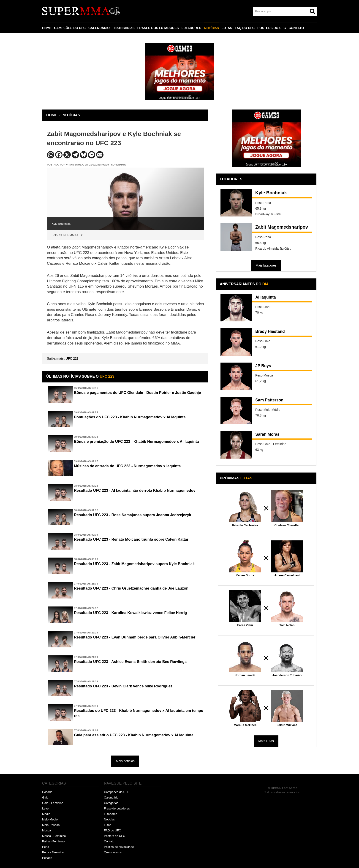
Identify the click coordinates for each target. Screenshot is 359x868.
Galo (45, 797)
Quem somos (113, 852)
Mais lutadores (266, 265)
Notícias (109, 819)
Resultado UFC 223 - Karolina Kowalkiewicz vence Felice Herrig (136, 613)
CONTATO (298, 28)
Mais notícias (125, 761)
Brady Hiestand (272, 332)
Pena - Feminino (53, 852)
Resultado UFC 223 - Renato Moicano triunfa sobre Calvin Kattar (137, 539)
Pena (46, 847)
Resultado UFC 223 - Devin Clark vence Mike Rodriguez (128, 686)
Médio (46, 814)
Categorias (111, 803)
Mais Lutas (266, 741)
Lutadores (111, 814)
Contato (109, 841)
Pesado (47, 858)
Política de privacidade (119, 847)
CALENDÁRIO (99, 28)
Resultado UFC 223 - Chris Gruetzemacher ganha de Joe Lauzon (137, 588)
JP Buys (264, 366)
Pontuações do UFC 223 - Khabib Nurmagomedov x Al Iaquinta (135, 417)
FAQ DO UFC (246, 28)
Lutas (108, 825)
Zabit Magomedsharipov (282, 227)
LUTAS (228, 28)
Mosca (46, 830)
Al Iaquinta (267, 298)
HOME (47, 28)
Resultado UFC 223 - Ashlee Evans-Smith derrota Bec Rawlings (136, 662)
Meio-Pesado (51, 825)
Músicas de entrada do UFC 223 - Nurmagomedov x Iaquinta (133, 466)
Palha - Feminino (53, 841)
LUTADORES (193, 28)
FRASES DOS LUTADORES (159, 28)
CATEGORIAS (125, 28)
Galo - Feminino (53, 803)
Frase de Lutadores (117, 808)
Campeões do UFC (117, 792)
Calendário (111, 797)
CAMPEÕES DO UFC (70, 28)
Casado (47, 792)
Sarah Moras (269, 435)
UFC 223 (72, 358)
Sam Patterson (271, 401)
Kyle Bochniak (271, 193)
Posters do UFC (114, 836)
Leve (45, 808)
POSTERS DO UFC (273, 28)
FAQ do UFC (112, 830)
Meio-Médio (50, 819)
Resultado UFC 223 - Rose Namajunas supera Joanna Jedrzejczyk (138, 515)
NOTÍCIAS (213, 28)
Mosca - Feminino (54, 836)
